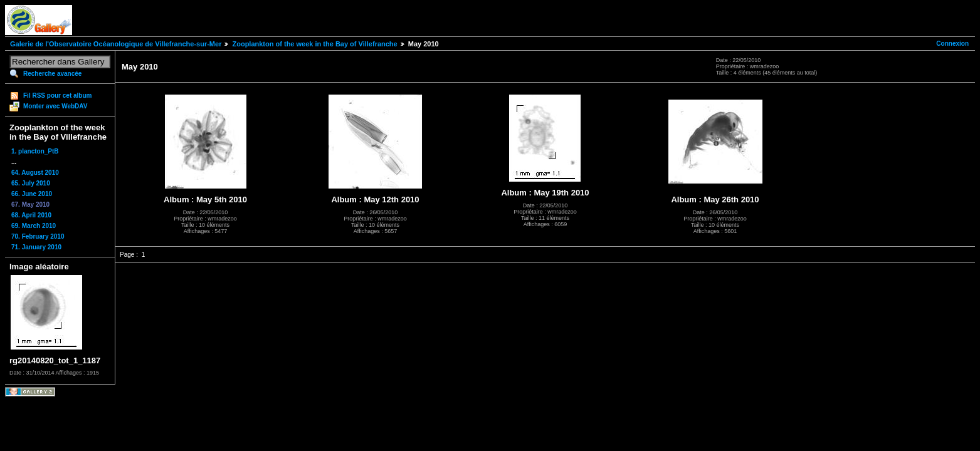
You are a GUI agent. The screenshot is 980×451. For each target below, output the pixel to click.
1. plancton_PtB (35, 151)
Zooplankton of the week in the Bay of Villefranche (314, 44)
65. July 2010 (31, 183)
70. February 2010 (38, 236)
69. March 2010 (34, 226)
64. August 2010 (35, 173)
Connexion (952, 44)
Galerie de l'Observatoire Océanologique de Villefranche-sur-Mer (116, 44)
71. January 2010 (36, 247)
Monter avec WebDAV (55, 106)
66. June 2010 (32, 194)
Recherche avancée (52, 74)
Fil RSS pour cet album (57, 96)
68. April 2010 (31, 215)
